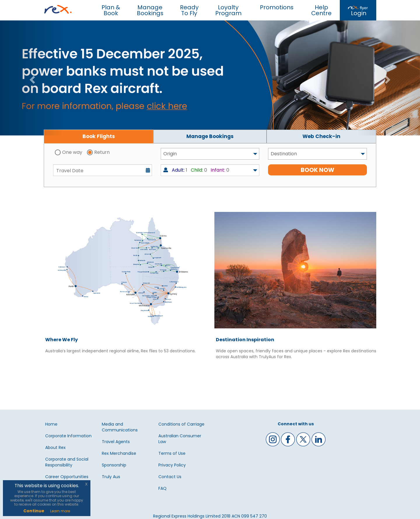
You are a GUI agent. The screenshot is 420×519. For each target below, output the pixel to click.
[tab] (99, 136)
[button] (32, 78)
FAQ (162, 488)
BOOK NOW (317, 170)
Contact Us (170, 477)
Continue (34, 511)
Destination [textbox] (284, 154)
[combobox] (210, 154)
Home (51, 424)
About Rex (55, 447)
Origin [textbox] (170, 154)
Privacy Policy (172, 465)
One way (72, 152)
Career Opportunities (67, 477)
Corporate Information (68, 436)
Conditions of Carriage (181, 424)
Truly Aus (111, 477)
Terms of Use (172, 453)
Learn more (60, 511)
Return (102, 152)
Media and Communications (120, 427)
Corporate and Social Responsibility (67, 462)
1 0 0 (196, 170)
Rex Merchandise (119, 453)
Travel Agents (116, 442)
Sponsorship (114, 465)
